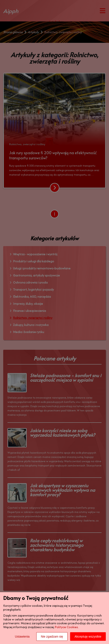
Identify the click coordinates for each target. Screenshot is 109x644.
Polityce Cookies (66, 627)
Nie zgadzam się (52, 637)
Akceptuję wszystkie (88, 637)
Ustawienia (22, 637)
